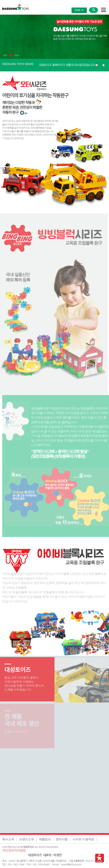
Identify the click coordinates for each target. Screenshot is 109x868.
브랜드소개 (26, 839)
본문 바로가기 (0, 0)
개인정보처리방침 (14, 850)
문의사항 (62, 839)
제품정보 (45, 839)
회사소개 (8, 839)
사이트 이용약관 (83, 839)
